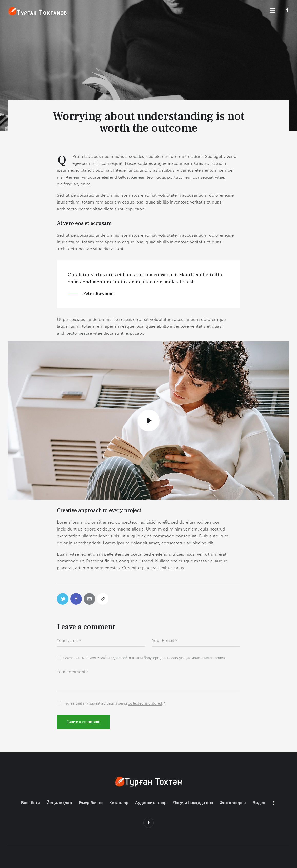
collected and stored (145, 704)
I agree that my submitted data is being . (114, 703)
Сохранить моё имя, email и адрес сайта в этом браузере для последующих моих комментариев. (145, 658)
